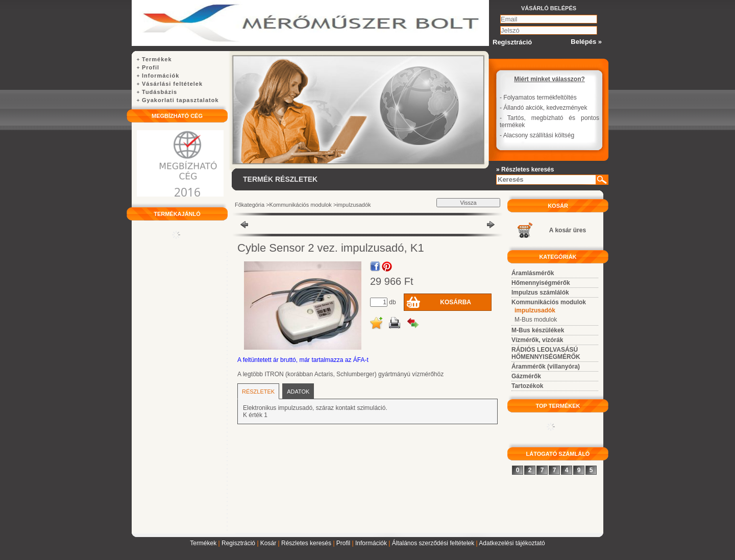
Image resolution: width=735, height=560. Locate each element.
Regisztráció (238, 543)
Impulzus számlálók (540, 293)
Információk (371, 543)
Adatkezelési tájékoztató (512, 543)
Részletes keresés (306, 543)
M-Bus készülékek (538, 330)
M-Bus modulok (536, 320)
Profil (343, 543)
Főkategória (250, 205)
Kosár (268, 543)
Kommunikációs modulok (301, 205)
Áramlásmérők (533, 273)
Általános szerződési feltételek (433, 543)
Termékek (203, 543)
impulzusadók (353, 205)
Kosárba (456, 302)
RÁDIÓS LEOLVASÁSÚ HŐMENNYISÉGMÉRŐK (546, 353)
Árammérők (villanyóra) (546, 367)
